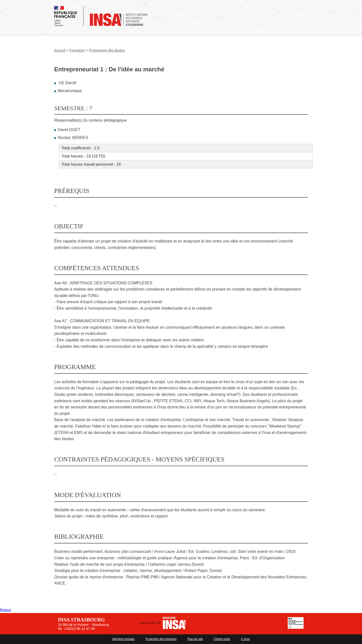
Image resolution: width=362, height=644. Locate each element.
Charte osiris (222, 639)
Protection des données (161, 639)
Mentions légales (124, 639)
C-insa (245, 639)
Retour (6, 610)
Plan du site (195, 639)
